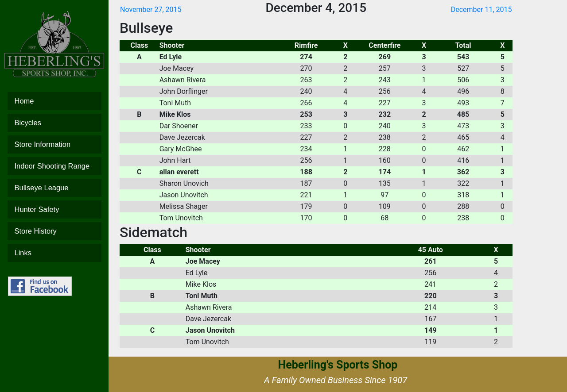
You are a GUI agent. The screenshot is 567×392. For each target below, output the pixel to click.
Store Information (54, 144)
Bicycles (54, 123)
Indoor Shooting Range (54, 166)
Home (54, 101)
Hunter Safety (54, 209)
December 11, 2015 (482, 10)
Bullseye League (54, 188)
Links (54, 253)
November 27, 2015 (151, 10)
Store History (54, 231)
